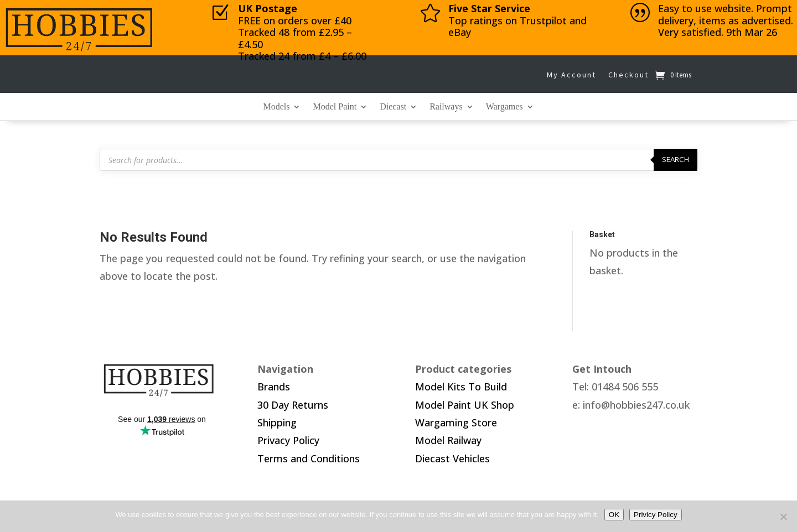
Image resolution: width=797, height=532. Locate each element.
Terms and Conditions (309, 458)
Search (676, 159)
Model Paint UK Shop (465, 405)
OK (614, 515)
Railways (446, 107)
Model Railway (448, 440)
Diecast (393, 107)
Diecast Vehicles (452, 458)
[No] (783, 517)
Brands (274, 387)
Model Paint (335, 107)
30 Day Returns (293, 405)
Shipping (277, 423)
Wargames (504, 107)
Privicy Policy (656, 515)
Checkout (628, 75)
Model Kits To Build (461, 387)
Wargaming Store (456, 423)
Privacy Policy (288, 440)
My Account (571, 75)
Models (276, 107)
